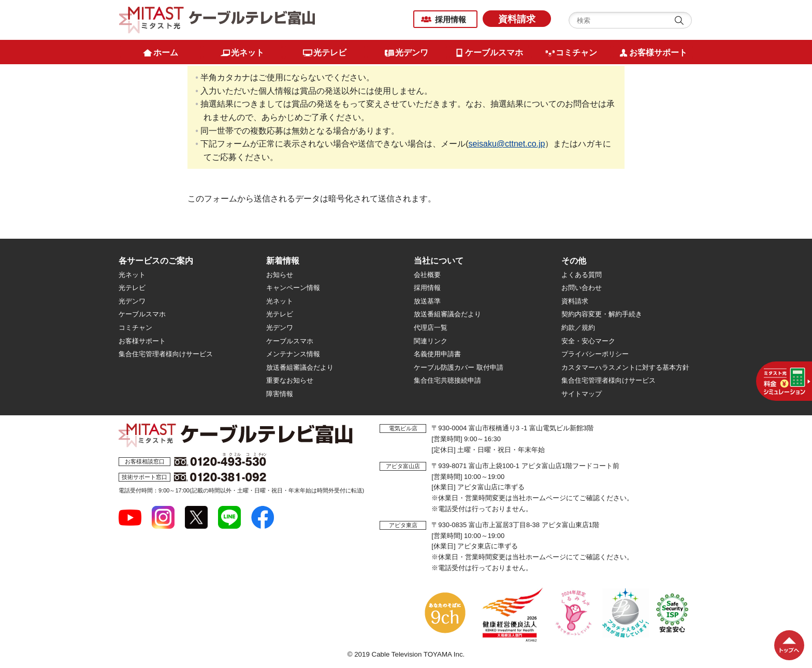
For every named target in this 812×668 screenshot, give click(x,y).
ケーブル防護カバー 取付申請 (459, 367)
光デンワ (132, 301)
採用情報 (451, 19)
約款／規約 (578, 328)
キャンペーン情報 (293, 288)
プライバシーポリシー (595, 354)
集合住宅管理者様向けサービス (166, 354)
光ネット (132, 275)
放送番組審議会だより (300, 367)
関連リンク (431, 341)
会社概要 (427, 275)
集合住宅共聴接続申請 (447, 380)
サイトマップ (582, 394)
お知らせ (280, 275)
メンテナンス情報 (293, 354)
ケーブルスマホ (142, 314)
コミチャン (135, 328)
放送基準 (427, 301)
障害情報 (280, 394)
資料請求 (517, 19)
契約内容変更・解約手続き (602, 314)
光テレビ (132, 288)
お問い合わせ (582, 288)
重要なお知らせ (290, 380)
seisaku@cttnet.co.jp (507, 144)
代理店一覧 (431, 328)
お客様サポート (142, 341)
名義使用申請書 (437, 354)
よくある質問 (582, 275)
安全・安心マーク (588, 341)
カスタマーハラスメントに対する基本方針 (625, 367)
